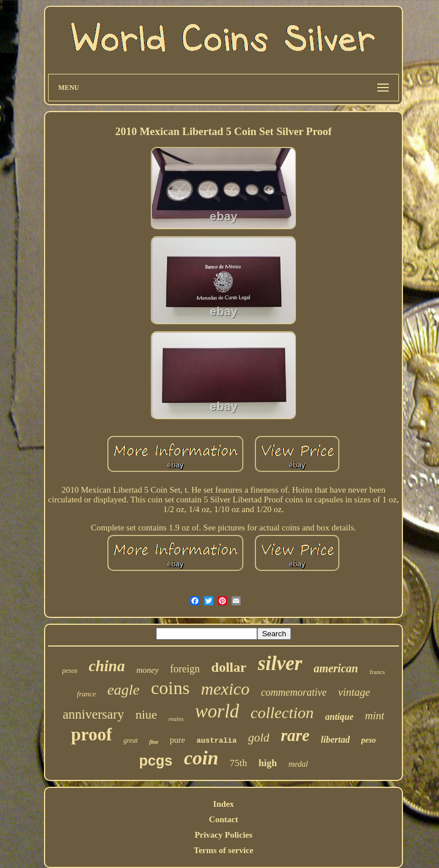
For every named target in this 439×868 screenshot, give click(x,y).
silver (280, 663)
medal (298, 764)
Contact (224, 819)
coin (201, 758)
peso (369, 740)
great (131, 740)
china (107, 666)
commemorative (294, 692)
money (147, 670)
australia (217, 741)
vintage (354, 692)
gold (259, 738)
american (336, 668)
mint (375, 716)
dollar (229, 667)
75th (238, 763)
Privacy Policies (223, 835)
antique (340, 717)
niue (146, 714)
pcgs (155, 760)
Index (224, 804)
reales (176, 719)
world (217, 711)
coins (170, 688)
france (87, 694)
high (268, 763)
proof (91, 734)
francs (377, 672)
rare (295, 735)
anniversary (93, 714)
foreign (185, 669)
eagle (123, 690)
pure (177, 740)
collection (282, 713)
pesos (70, 671)
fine (154, 742)
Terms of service (224, 850)
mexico (226, 689)
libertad (335, 740)
